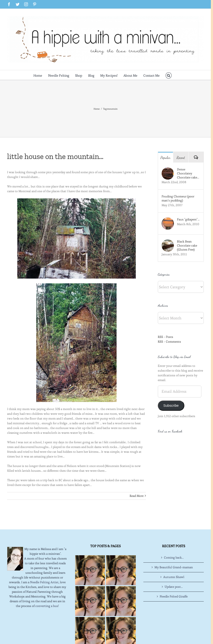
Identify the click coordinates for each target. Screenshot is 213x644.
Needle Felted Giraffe (174, 596)
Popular (165, 157)
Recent (181, 157)
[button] (169, 75)
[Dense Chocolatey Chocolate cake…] (168, 170)
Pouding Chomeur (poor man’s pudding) (178, 198)
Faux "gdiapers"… (188, 219)
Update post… (174, 587)
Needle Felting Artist (44, 582)
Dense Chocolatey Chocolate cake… (188, 173)
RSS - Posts (165, 337)
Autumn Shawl (174, 577)
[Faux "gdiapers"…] (168, 220)
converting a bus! (47, 606)
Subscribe (171, 406)
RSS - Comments (169, 342)
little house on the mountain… (55, 156)
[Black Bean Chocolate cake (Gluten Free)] (168, 242)
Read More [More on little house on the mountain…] (137, 496)
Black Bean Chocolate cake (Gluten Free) (187, 245)
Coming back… (174, 558)
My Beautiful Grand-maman (174, 567)
